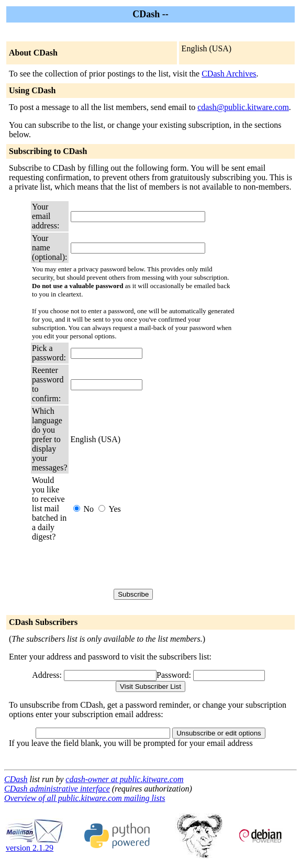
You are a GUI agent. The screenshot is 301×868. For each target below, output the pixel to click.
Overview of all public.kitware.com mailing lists (85, 798)
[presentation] (150, 565)
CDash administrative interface (57, 789)
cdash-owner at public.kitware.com (124, 779)
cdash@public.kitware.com (243, 107)
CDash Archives (229, 74)
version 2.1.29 (35, 844)
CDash (16, 779)
